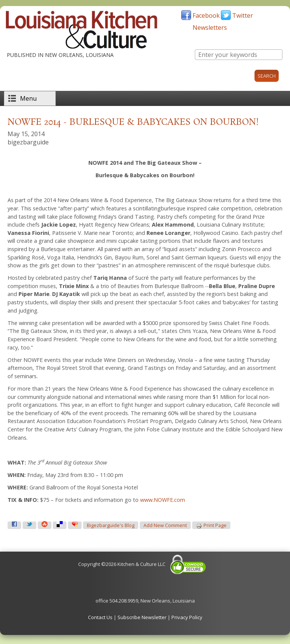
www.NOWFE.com (163, 500)
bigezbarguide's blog (111, 525)
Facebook (206, 15)
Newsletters (210, 28)
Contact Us (100, 617)
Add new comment (165, 525)
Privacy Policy (187, 617)
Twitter (243, 15)
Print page (211, 526)
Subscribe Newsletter (142, 617)
